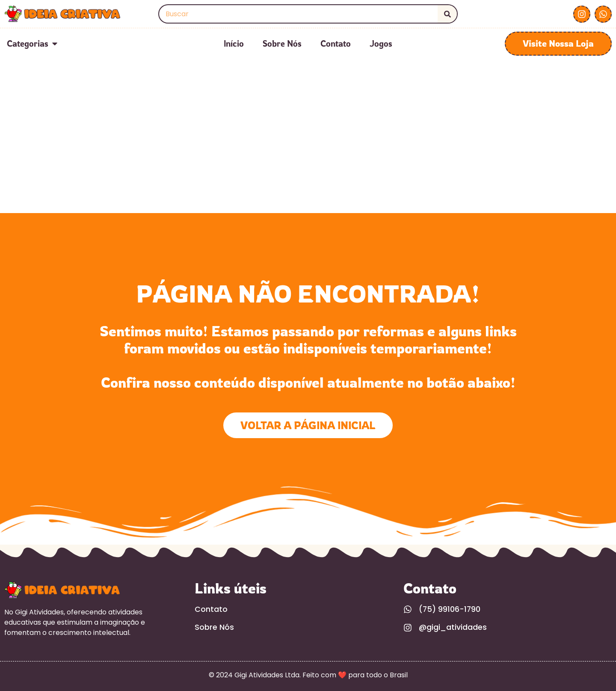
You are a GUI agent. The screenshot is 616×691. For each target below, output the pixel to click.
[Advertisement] (308, 149)
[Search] (447, 14)
